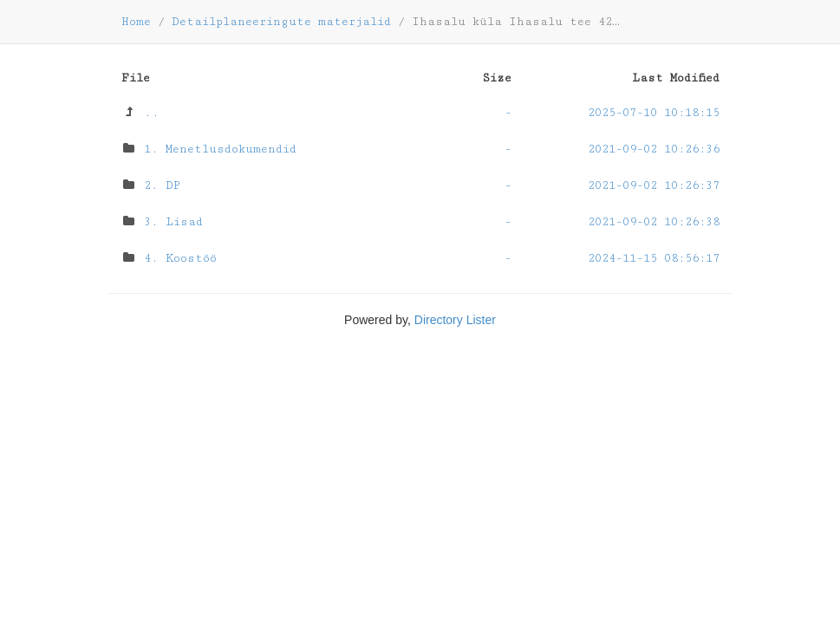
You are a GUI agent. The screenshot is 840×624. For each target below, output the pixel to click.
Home (136, 22)
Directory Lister (455, 320)
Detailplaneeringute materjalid (281, 22)
